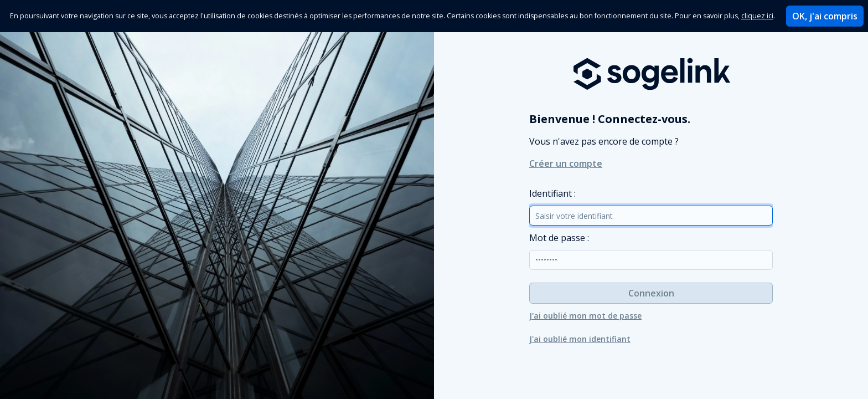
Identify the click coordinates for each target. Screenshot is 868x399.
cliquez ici (757, 16)
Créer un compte (566, 163)
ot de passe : (559, 238)
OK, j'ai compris (825, 16)
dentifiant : (552, 193)
